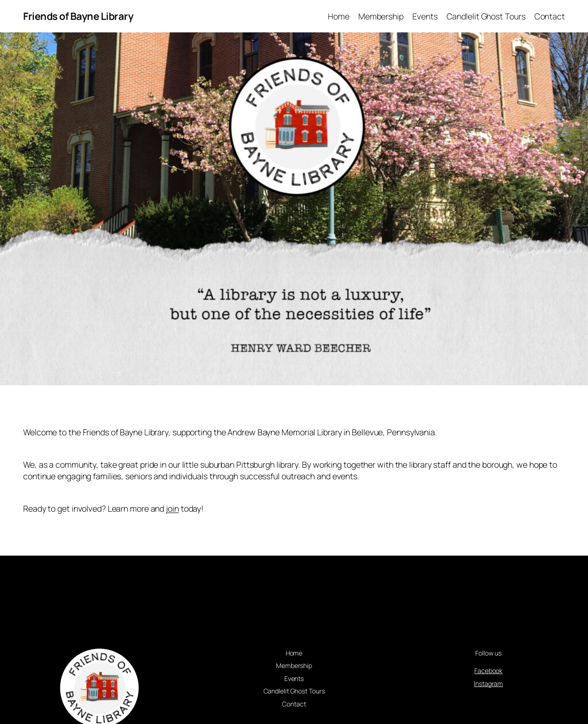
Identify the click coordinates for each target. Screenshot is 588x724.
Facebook (488, 671)
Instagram (488, 684)
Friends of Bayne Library (78, 16)
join (172, 508)
